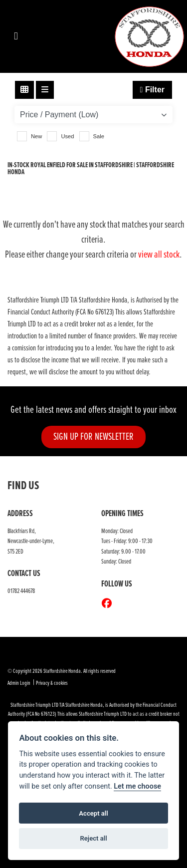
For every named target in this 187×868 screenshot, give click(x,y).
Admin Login (19, 683)
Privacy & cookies (52, 683)
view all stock (159, 255)
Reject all (93, 838)
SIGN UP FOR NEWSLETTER (93, 437)
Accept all (93, 813)
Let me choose (137, 786)
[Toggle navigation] (16, 37)
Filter (152, 90)
